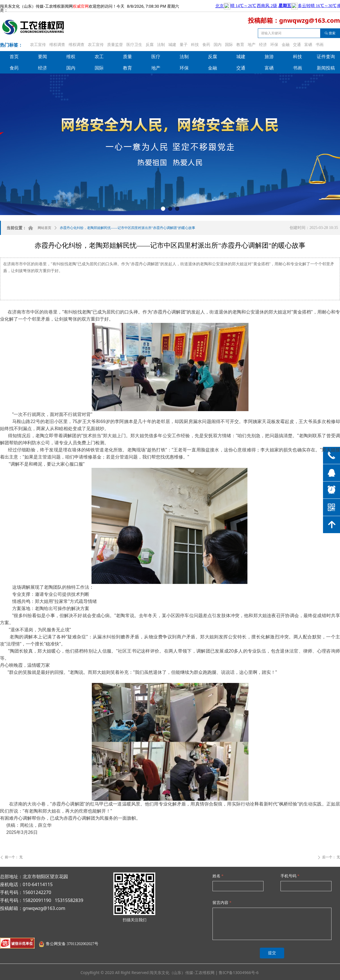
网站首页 (44, 228)
